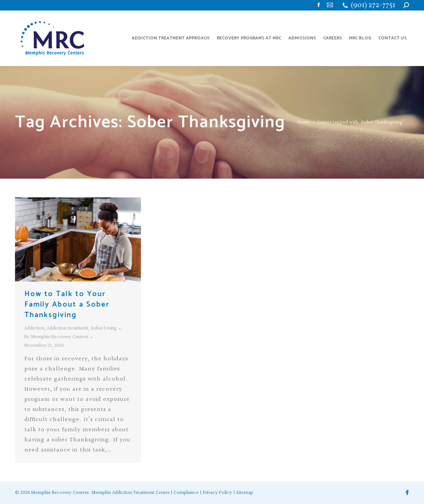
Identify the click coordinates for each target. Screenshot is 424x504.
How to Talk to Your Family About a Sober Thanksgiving (67, 305)
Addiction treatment (67, 328)
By (56, 337)
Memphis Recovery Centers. (61, 493)
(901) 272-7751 (373, 5)
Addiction (34, 328)
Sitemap (245, 493)
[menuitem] (171, 38)
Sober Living (104, 328)
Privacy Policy (217, 493)
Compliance (186, 493)
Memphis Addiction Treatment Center (130, 493)
